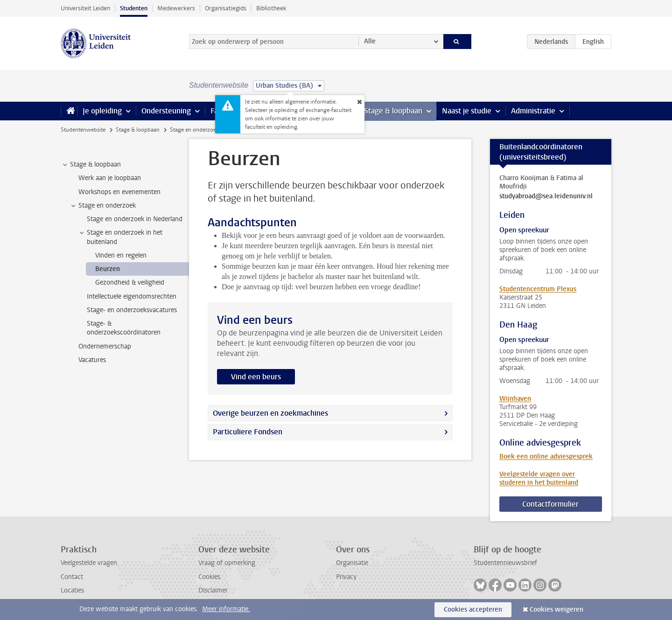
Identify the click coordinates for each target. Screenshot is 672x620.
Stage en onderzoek (194, 130)
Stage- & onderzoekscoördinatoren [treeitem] (124, 328)
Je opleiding (102, 111)
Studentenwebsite (83, 130)
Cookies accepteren (473, 610)
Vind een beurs (256, 377)
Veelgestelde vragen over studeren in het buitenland (539, 478)
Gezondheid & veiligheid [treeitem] (130, 282)
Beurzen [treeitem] (108, 269)
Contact (72, 577)
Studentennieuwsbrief (505, 563)
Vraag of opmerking (227, 563)
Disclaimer (213, 590)
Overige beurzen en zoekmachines (270, 413)
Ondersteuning (166, 111)
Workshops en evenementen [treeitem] (119, 192)
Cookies (209, 577)
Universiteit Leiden (85, 8)
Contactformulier (550, 504)
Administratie (533, 111)
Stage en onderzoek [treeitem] (103, 206)
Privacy (346, 577)
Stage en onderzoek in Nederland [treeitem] (135, 219)
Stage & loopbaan (393, 111)
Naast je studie (467, 111)
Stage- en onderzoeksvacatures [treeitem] (132, 310)
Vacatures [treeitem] (92, 360)
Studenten (134, 8)
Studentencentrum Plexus (538, 289)
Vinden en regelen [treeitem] (121, 255)
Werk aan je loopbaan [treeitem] (110, 178)
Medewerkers (176, 8)
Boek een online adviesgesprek (546, 456)
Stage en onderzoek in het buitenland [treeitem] (120, 237)
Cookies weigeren (556, 610)
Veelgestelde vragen (89, 563)
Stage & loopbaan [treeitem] (91, 165)
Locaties (72, 590)
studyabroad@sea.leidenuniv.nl (546, 196)
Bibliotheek (271, 8)
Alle (370, 41)
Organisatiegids (226, 8)
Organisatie (352, 563)
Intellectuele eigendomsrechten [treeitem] (132, 296)
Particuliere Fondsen (248, 432)
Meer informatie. (226, 609)
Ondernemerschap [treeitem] (105, 346)
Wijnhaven (515, 399)
